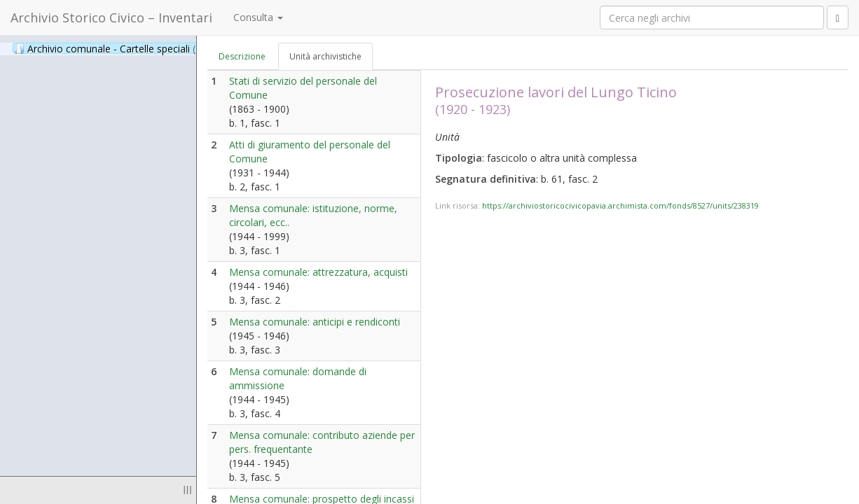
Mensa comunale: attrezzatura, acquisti (318, 272)
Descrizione (242, 56)
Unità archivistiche (325, 56)
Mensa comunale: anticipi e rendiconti (315, 322)
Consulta (258, 17)
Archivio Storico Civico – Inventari (111, 17)
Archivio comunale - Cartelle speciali (115, 48)
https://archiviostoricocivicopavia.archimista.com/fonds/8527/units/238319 (620, 205)
